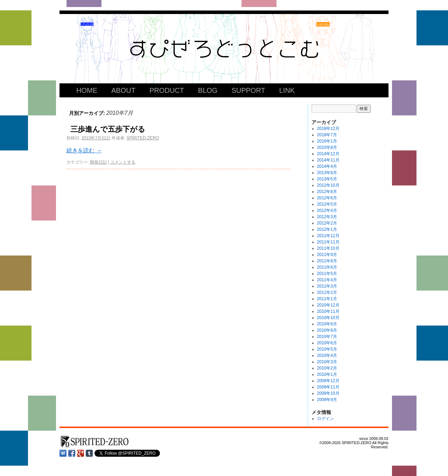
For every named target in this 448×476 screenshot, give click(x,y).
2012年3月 (327, 217)
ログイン (325, 419)
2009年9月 (327, 400)
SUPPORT (248, 90)
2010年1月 (327, 374)
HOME (87, 90)
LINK (287, 90)
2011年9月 (327, 255)
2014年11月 (328, 160)
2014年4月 (327, 166)
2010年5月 (327, 349)
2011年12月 (328, 236)
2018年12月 (328, 129)
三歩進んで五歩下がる (108, 129)
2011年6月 (327, 267)
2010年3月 (327, 362)
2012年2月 (327, 223)
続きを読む (84, 150)
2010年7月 (327, 337)
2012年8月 (327, 192)
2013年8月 (327, 173)
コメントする (123, 162)
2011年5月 (327, 274)
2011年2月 (327, 292)
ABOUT (123, 90)
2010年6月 (327, 343)
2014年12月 (328, 154)
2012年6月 (327, 198)
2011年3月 (327, 286)
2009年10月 (328, 393)
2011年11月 (328, 242)
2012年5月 (327, 204)
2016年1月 (327, 141)
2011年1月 (327, 299)
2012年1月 (327, 229)
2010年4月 (327, 356)
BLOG (208, 90)
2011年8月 (327, 261)
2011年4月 (327, 280)
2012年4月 (327, 211)
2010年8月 (327, 330)
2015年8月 (327, 147)
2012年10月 (328, 185)
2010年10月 (328, 318)
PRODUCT (167, 90)
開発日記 (98, 162)
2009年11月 (328, 387)
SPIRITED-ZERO (143, 138)
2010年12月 (328, 305)
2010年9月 (327, 324)
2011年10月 (328, 248)
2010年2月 (327, 368)
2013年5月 (327, 179)
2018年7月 (327, 135)
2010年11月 (328, 311)
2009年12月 (328, 381)
